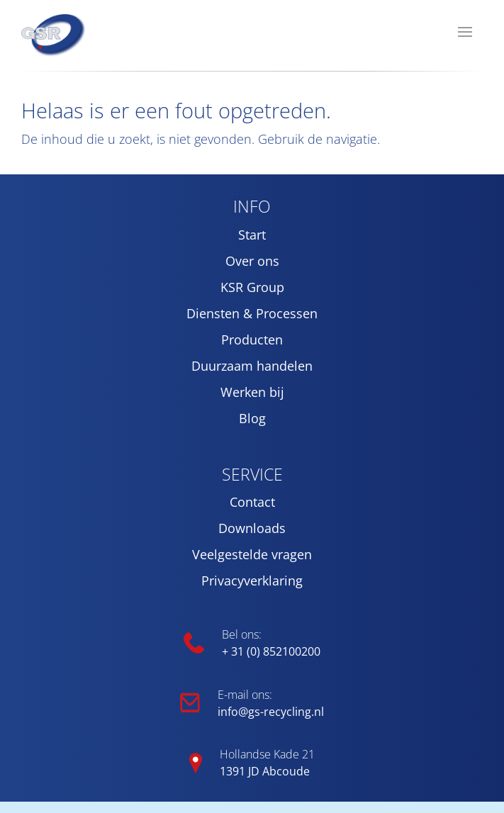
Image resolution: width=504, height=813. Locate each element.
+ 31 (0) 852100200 (271, 651)
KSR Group (252, 287)
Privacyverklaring (252, 581)
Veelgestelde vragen (252, 554)
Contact (252, 502)
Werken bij (252, 392)
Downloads (252, 528)
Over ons (252, 261)
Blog (252, 418)
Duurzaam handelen (252, 366)
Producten (252, 340)
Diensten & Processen (252, 313)
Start (252, 235)
